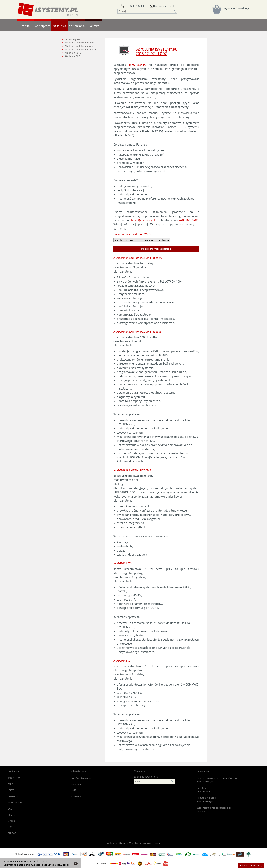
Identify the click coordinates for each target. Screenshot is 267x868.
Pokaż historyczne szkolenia (156, 249)
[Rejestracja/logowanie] (237, 8)
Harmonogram (72, 39)
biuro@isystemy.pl (143, 220)
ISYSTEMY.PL (138, 65)
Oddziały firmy (79, 771)
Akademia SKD (72, 57)
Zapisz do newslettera (146, 777)
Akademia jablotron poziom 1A (81, 43)
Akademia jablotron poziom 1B (81, 46)
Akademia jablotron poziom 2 (80, 49)
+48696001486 (189, 220)
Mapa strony (141, 771)
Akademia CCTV (73, 53)
